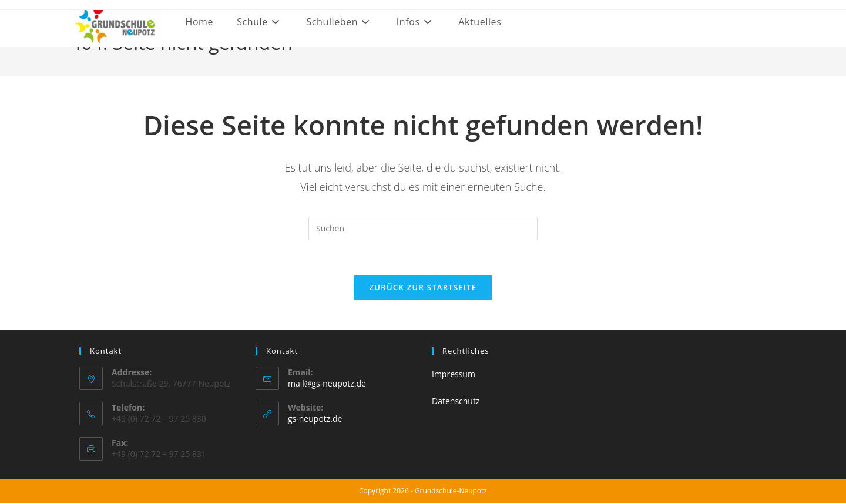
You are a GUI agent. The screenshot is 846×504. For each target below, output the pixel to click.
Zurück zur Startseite (423, 288)
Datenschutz (456, 401)
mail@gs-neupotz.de (327, 384)
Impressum (454, 374)
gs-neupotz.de (315, 419)
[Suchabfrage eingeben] (423, 229)
